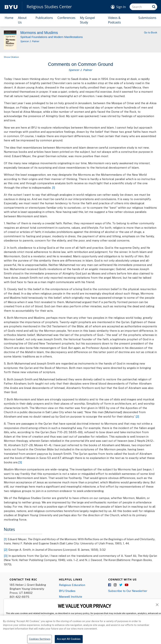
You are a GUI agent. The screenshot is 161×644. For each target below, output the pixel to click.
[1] (54, 188)
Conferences (66, 18)
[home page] (11, 7)
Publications (44, 18)
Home (9, 18)
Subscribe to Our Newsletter (128, 591)
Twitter (121, 585)
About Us (22, 20)
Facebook (110, 585)
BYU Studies (67, 591)
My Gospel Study (87, 20)
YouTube (127, 585)
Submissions (147, 18)
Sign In (121, 7)
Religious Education (72, 585)
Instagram (115, 585)
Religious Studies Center (49, 7)
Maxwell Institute (71, 597)
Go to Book (151, 32)
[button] (157, 604)
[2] (137, 416)
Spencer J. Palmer (30, 41)
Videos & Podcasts (114, 20)
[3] (20, 462)
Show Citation (11, 57)
